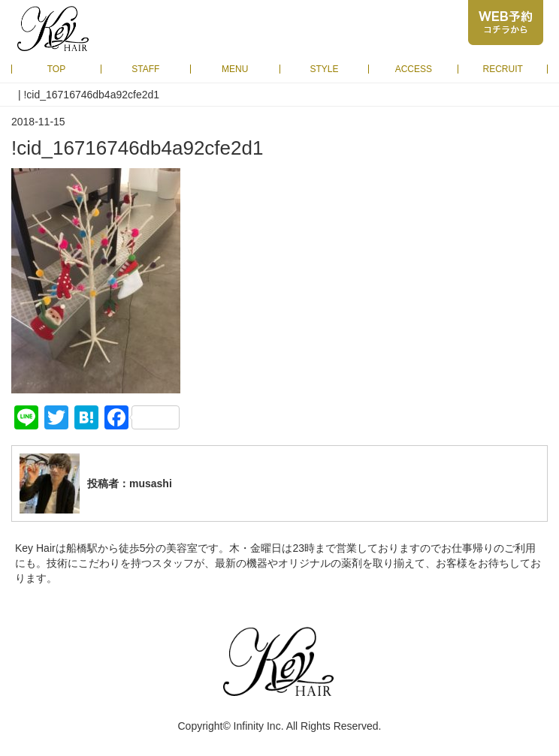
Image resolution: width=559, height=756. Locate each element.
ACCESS (414, 69)
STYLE (325, 69)
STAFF (145, 69)
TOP (56, 69)
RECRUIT (502, 69)
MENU (235, 69)
